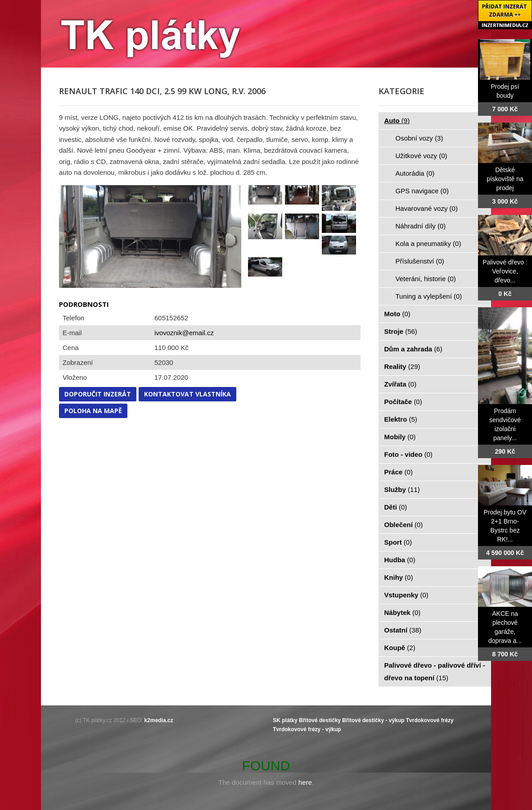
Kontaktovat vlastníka (187, 394)
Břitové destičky (320, 720)
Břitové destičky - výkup (373, 720)
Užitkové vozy (422, 156)
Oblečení (404, 525)
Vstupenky (406, 595)
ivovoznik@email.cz (184, 333)
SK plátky (285, 720)
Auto (397, 121)
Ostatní (403, 630)
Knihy (399, 577)
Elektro (401, 419)
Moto (397, 314)
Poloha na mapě (93, 411)
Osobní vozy (419, 138)
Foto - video (409, 454)
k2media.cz (159, 720)
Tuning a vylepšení (429, 296)
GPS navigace (422, 191)
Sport (398, 542)
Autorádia (415, 173)
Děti (396, 507)
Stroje (401, 331)
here (305, 782)
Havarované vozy (427, 208)
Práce (399, 472)
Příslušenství (420, 261)
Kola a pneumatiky (428, 243)
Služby (402, 489)
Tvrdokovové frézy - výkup (307, 729)
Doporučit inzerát (98, 394)
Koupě (400, 648)
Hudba (400, 560)
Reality (402, 366)
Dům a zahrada (413, 349)
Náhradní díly (421, 226)
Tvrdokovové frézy (430, 720)
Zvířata (401, 384)
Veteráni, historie (426, 279)
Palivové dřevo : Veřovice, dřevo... (505, 271)
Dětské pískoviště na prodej (505, 179)
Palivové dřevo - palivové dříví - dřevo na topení (435, 671)
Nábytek (403, 612)
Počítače (403, 402)
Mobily (400, 437)
